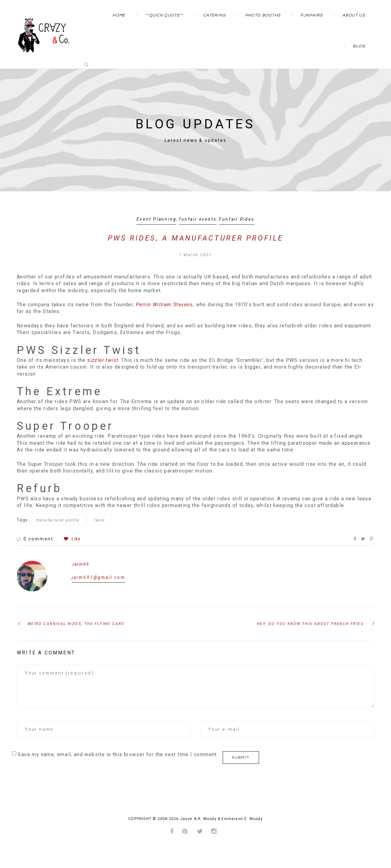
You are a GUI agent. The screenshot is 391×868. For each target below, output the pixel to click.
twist (99, 520)
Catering (214, 15)
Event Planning (156, 219)
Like (72, 539)
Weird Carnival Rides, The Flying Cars (76, 624)
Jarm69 (80, 564)
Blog (359, 46)
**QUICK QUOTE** (164, 15)
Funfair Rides (237, 219)
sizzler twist (103, 360)
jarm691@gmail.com (99, 577)
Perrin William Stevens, (165, 305)
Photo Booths (263, 15)
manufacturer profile (58, 520)
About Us (354, 15)
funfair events (198, 219)
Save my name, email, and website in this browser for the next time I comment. (118, 754)
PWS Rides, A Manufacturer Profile (195, 238)
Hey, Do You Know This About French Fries (310, 624)
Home (119, 15)
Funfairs (311, 15)
